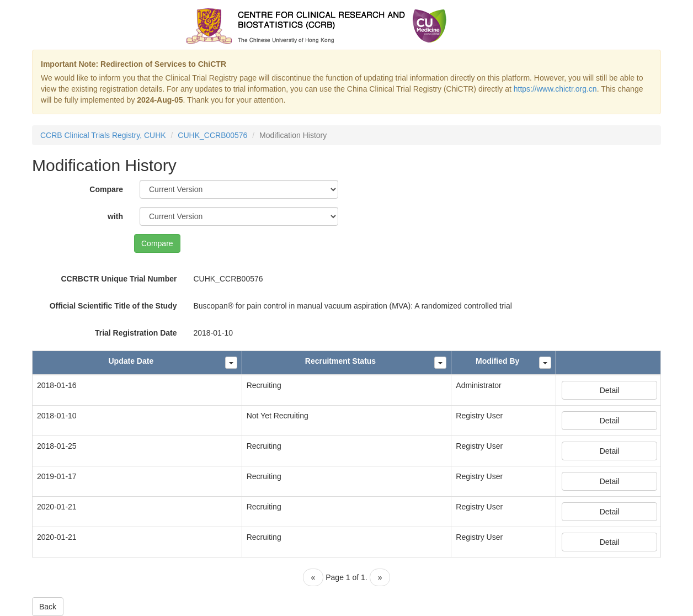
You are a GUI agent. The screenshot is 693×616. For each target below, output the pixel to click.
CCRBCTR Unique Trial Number (119, 279)
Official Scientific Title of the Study (113, 306)
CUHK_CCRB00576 (212, 135)
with (115, 216)
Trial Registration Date (136, 333)
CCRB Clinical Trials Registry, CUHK (103, 135)
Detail (610, 390)
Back (48, 607)
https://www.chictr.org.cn (555, 89)
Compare (106, 189)
